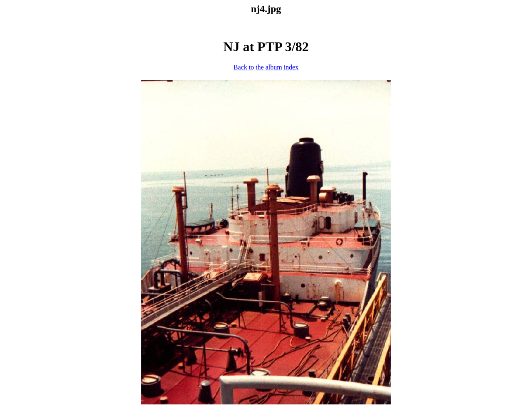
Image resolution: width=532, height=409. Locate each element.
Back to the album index (266, 67)
